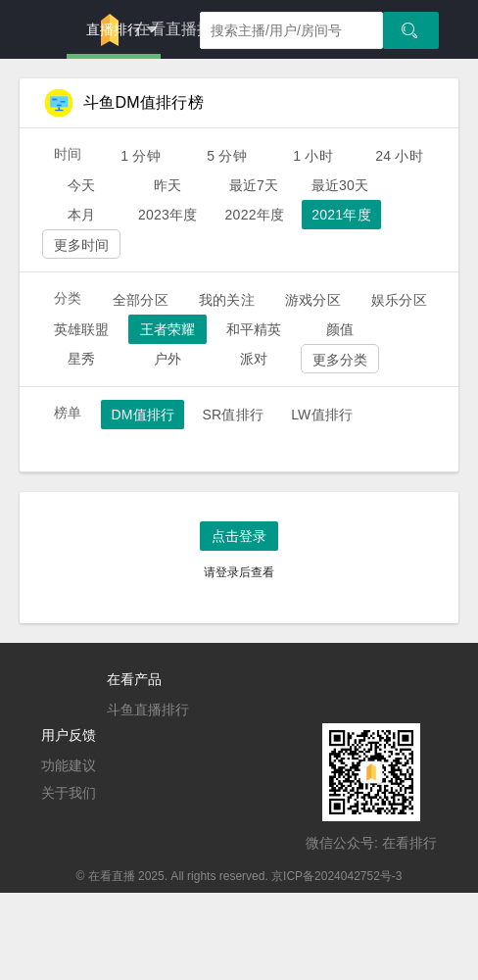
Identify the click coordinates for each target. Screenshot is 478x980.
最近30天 (340, 185)
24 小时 (399, 156)
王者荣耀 (168, 329)
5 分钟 (227, 156)
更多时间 (82, 245)
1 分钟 (141, 156)
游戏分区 (313, 300)
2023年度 (168, 215)
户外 (167, 359)
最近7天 (254, 185)
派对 (254, 359)
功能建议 (69, 765)
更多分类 (340, 360)
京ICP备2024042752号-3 (336, 876)
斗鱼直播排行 (148, 710)
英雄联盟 (82, 329)
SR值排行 (233, 415)
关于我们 (69, 793)
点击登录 (239, 536)
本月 (81, 215)
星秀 (81, 359)
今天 (81, 185)
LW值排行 (322, 415)
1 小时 (313, 156)
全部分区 (141, 300)
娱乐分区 (399, 300)
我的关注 (227, 300)
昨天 (167, 185)
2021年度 (341, 215)
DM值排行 (143, 415)
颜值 (340, 329)
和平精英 (254, 329)
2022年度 (255, 215)
